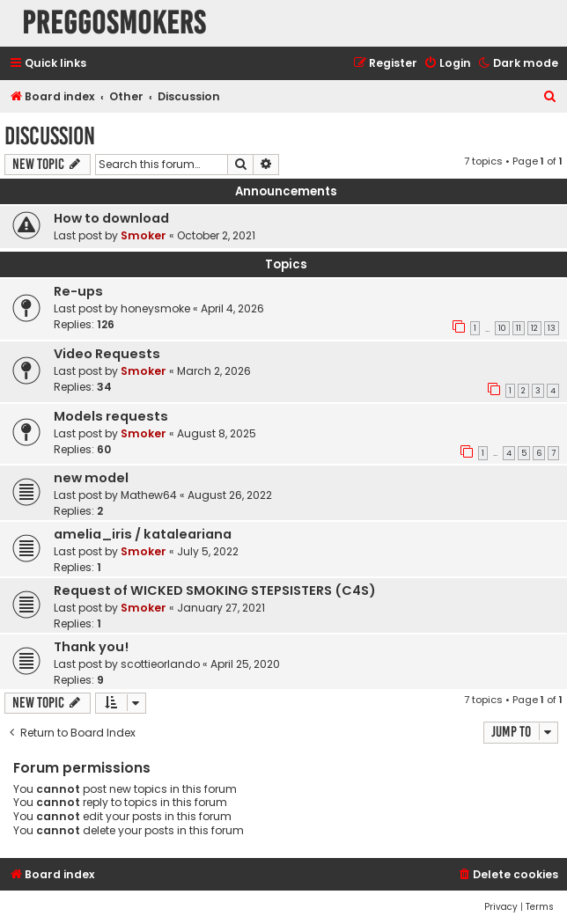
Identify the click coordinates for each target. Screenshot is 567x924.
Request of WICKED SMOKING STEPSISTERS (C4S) (215, 590)
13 (552, 328)
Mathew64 (149, 495)
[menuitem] (447, 64)
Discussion (50, 136)
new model (91, 478)
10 (502, 328)
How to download (111, 218)
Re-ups (78, 291)
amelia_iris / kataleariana (143, 534)
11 (519, 328)
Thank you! (91, 647)
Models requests (111, 416)
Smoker (144, 235)
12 (534, 328)
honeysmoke (155, 308)
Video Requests (107, 354)
